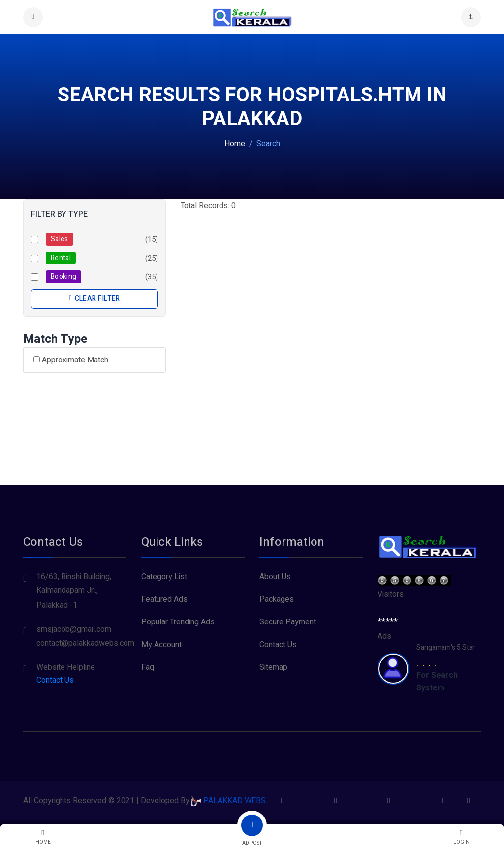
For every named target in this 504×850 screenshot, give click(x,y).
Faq (148, 667)
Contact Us (55, 680)
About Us (275, 577)
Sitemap (273, 667)
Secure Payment (288, 622)
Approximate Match (71, 360)
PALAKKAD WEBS (229, 801)
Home (235, 144)
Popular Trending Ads (178, 622)
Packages (277, 599)
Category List (164, 577)
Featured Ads (164, 599)
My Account (161, 645)
